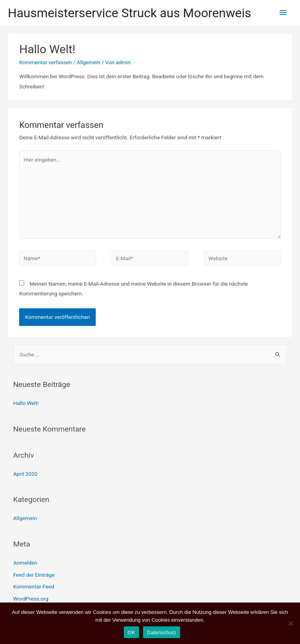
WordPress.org (31, 599)
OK (131, 632)
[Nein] (290, 623)
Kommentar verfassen (46, 62)
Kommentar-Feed (34, 586)
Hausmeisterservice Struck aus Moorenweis (129, 13)
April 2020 (25, 474)
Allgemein (88, 62)
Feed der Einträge (34, 575)
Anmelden (25, 563)
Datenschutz (162, 632)
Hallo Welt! (26, 403)
